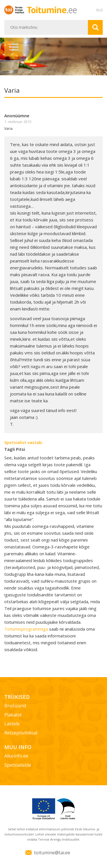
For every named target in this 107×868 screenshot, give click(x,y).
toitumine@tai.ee (52, 853)
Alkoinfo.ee (16, 756)
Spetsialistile (18, 765)
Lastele (12, 724)
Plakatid (13, 715)
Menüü (14, 47)
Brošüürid (15, 706)
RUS (100, 10)
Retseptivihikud (21, 733)
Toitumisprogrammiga (27, 629)
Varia (8, 129)
